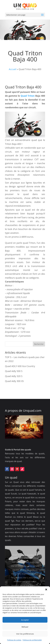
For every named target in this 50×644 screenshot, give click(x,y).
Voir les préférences (25, 634)
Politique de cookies (14, 640)
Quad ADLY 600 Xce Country (20, 366)
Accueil (13, 69)
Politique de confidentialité (32, 640)
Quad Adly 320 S (14, 376)
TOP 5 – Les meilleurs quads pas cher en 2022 (25, 560)
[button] (46, 589)
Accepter (25, 620)
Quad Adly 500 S (14, 371)
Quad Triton (28, 96)
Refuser (25, 627)
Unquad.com (32, 410)
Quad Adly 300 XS (14, 381)
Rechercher (39, 344)
